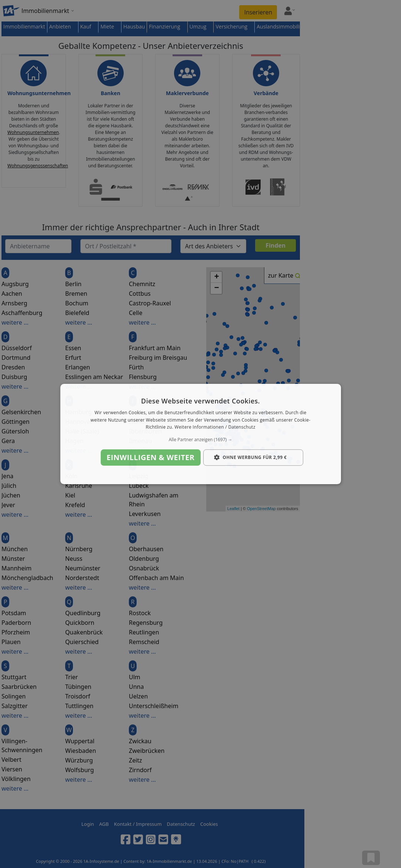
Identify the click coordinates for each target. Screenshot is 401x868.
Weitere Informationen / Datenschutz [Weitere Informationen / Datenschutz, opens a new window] (215, 427)
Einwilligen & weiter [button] (151, 457)
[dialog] (200, 434)
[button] (200, 440)
